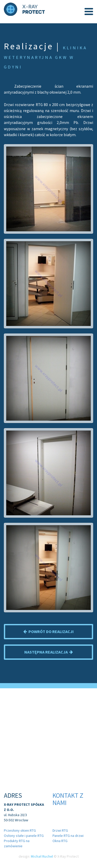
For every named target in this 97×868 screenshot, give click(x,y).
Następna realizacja (49, 652)
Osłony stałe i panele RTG (24, 836)
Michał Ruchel (42, 856)
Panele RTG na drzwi (68, 836)
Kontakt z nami (68, 799)
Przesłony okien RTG (20, 830)
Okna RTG (60, 841)
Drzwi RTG (60, 830)
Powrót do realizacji (48, 631)
